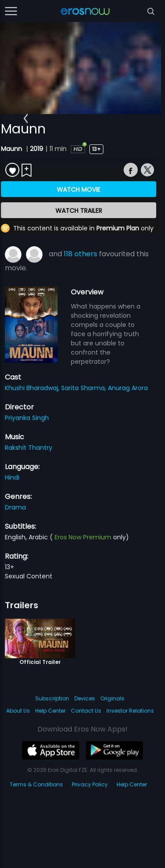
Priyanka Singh (27, 418)
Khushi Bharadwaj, (33, 388)
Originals (112, 698)
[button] (26, 118)
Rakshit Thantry (29, 448)
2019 (37, 149)
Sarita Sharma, (84, 388)
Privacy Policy (90, 784)
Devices (85, 698)
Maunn (12, 149)
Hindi (12, 477)
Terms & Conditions (36, 784)
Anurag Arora (128, 388)
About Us (18, 711)
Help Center (50, 711)
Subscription (52, 698)
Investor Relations (130, 711)
